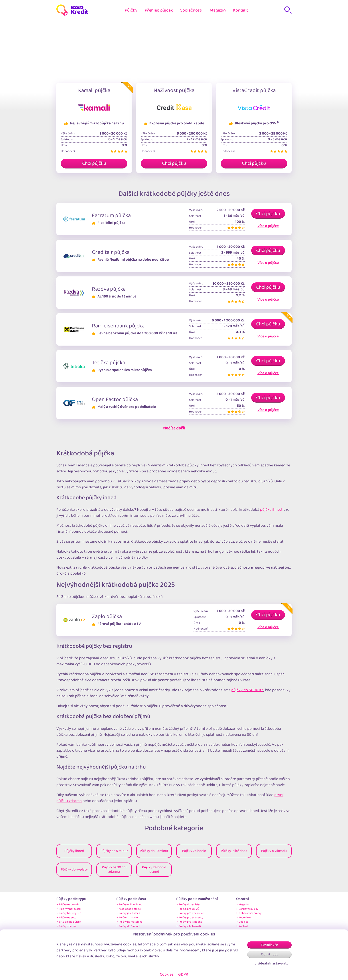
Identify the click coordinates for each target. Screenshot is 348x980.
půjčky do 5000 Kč (247, 690)
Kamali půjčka (94, 90)
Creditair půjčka (111, 252)
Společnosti (191, 10)
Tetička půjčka (109, 363)
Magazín (218, 10)
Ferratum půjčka (111, 215)
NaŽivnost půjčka (174, 90)
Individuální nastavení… (270, 964)
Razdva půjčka (109, 289)
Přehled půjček (159, 10)
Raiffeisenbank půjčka (118, 326)
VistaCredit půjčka (254, 90)
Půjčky (131, 10)
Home (157, 33)
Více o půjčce (268, 226)
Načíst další (174, 428)
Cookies (167, 974)
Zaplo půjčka (107, 616)
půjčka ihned (271, 510)
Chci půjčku (94, 163)
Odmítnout (269, 954)
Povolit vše (270, 945)
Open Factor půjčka (115, 399)
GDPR (183, 974)
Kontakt (240, 10)
